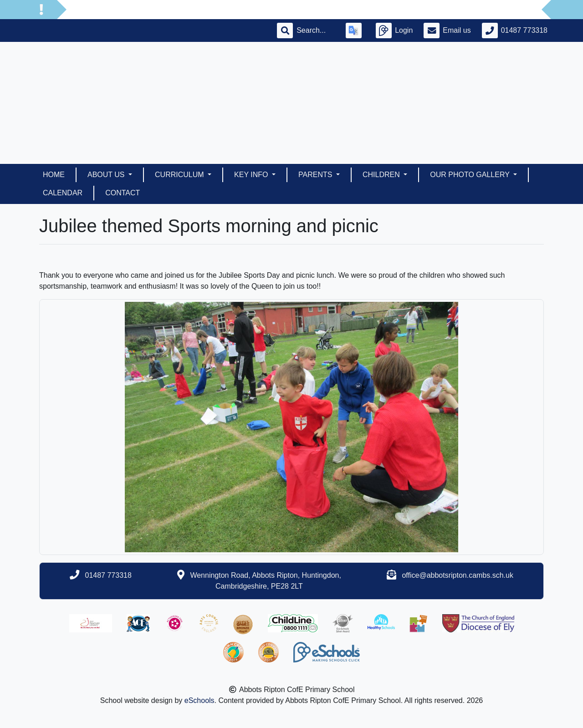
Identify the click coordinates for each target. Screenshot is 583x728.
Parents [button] (316, 175)
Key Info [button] (252, 175)
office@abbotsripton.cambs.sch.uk (458, 575)
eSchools (199, 700)
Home (54, 175)
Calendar (63, 193)
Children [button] (382, 175)
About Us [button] (107, 175)
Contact (123, 193)
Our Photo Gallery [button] (471, 175)
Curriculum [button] (180, 175)
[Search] (316, 31)
